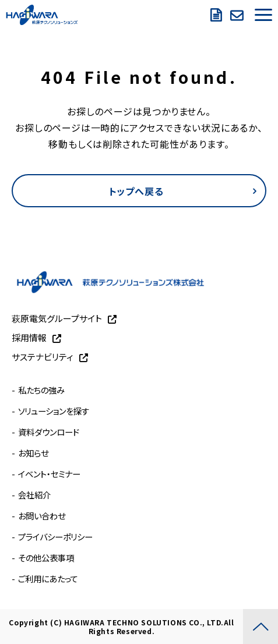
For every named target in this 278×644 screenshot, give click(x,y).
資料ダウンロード (217, 15)
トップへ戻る (136, 191)
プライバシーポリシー (55, 537)
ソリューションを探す (54, 411)
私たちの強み (41, 390)
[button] (263, 15)
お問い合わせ (238, 15)
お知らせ (33, 453)
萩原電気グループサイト (57, 318)
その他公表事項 (46, 558)
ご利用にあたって (48, 578)
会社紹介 (34, 495)
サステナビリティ (43, 357)
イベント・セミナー (49, 474)
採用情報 (29, 337)
